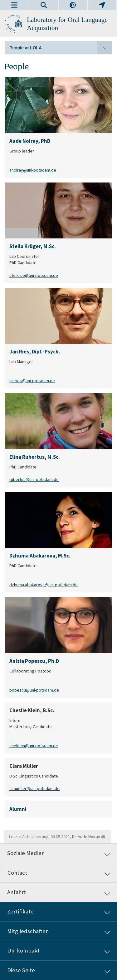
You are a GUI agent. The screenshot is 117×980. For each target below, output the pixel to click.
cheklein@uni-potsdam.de (34, 746)
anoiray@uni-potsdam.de (33, 170)
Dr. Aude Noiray (86, 837)
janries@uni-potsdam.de (32, 380)
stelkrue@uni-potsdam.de (34, 275)
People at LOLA (61, 48)
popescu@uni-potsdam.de (34, 690)
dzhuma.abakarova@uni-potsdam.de (44, 585)
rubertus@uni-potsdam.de (34, 479)
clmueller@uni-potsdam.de (34, 789)
